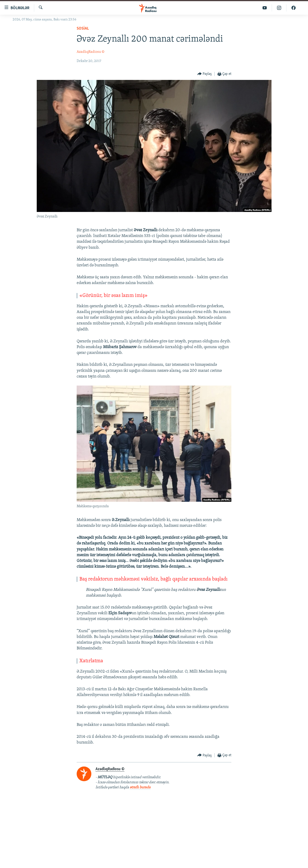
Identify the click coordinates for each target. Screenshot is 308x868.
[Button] (205, 74)
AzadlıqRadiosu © (91, 52)
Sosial (83, 29)
